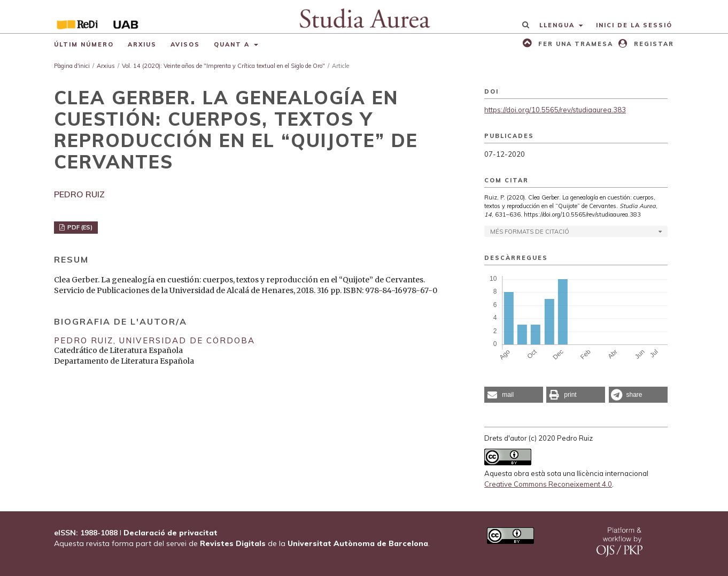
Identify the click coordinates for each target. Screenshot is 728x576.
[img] (364, 17)
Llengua (558, 25)
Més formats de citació (530, 232)
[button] (514, 395)
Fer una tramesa (574, 44)
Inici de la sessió (634, 25)
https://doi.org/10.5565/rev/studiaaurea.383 (555, 110)
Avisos (185, 44)
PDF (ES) (79, 227)
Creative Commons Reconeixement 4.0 (548, 484)
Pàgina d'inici (72, 66)
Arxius (142, 44)
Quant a (233, 44)
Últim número (84, 44)
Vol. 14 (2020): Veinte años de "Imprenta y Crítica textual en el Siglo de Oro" (223, 66)
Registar (653, 44)
